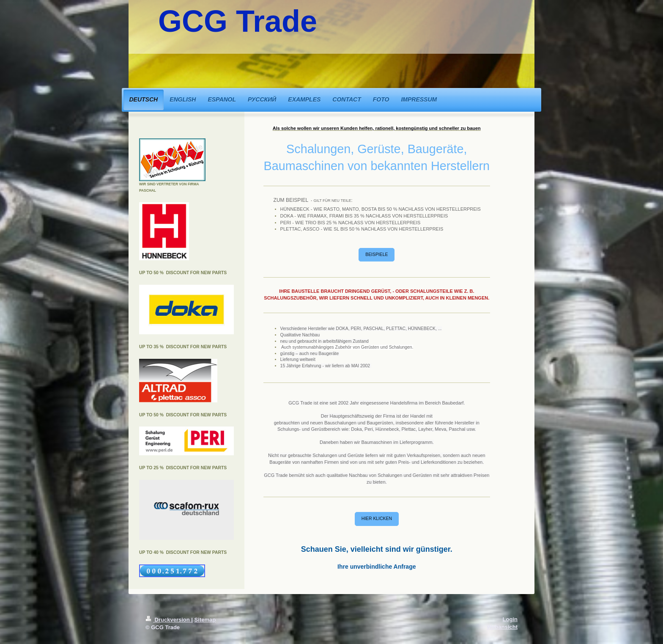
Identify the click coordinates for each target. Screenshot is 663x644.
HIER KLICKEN (377, 519)
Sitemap (205, 620)
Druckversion (168, 620)
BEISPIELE (377, 255)
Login (510, 619)
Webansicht (502, 627)
